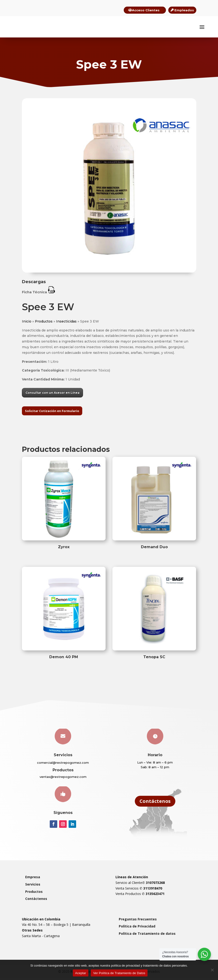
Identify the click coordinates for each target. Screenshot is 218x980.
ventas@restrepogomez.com (63, 779)
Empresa (33, 879)
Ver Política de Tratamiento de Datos (119, 973)
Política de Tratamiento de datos (147, 936)
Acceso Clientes (146, 10)
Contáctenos (155, 803)
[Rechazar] (212, 970)
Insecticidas (66, 323)
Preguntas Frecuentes (138, 921)
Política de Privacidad (137, 929)
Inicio (27, 323)
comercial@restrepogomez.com (63, 765)
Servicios (33, 886)
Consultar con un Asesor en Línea (52, 395)
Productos (44, 323)
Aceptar (81, 973)
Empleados (184, 10)
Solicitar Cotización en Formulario (52, 413)
